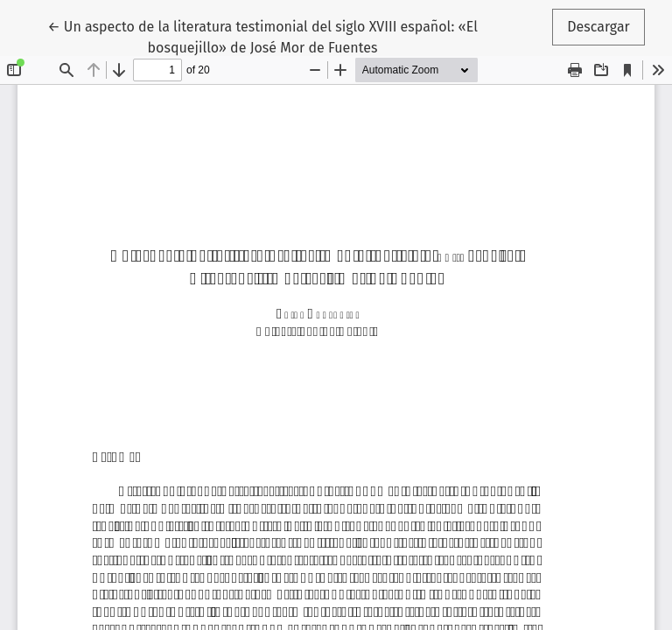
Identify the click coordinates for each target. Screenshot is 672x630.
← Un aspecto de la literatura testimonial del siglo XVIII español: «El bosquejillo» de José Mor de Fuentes (262, 36)
